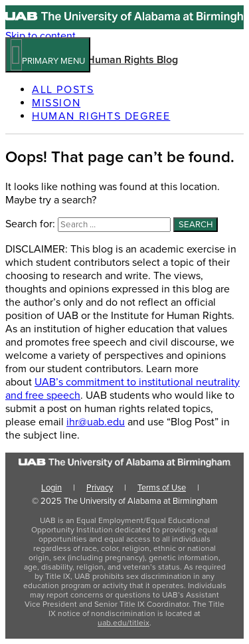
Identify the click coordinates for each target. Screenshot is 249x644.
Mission (56, 103)
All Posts (63, 90)
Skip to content (41, 36)
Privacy (100, 488)
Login (51, 488)
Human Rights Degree (101, 116)
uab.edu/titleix (124, 623)
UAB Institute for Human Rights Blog (92, 60)
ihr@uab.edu (96, 422)
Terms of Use (162, 488)
